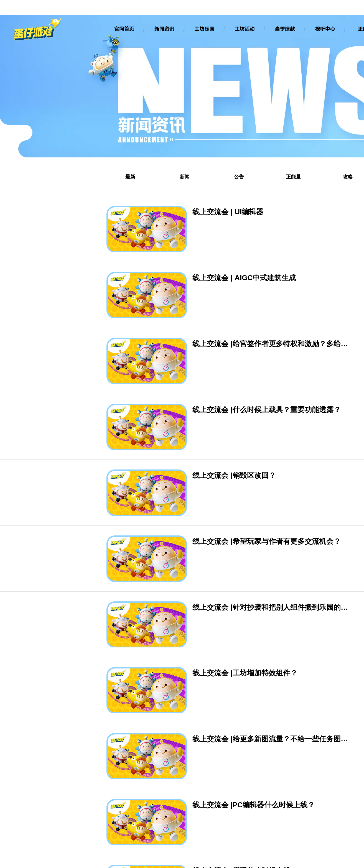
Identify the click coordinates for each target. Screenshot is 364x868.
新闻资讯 (164, 29)
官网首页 (124, 29)
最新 (130, 177)
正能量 (293, 177)
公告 (239, 177)
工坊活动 (244, 29)
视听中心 (325, 29)
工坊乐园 (204, 29)
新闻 (185, 177)
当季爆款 (284, 29)
